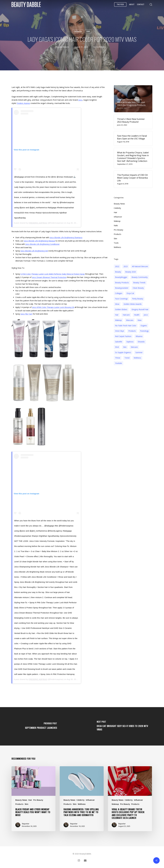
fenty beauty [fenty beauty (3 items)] (138, 299)
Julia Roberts (64, 47)
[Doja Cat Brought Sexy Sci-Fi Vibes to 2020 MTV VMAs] (123, 726)
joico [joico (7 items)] (146, 315)
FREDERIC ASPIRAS (38, 223)
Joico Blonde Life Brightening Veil (34, 251)
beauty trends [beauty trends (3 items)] (139, 283)
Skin (115, 239)
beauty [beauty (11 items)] (118, 272)
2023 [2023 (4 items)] (126, 266)
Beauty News (119, 204)
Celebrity (78, 31)
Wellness (117, 247)
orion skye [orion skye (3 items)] (120, 331)
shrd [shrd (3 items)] (117, 347)
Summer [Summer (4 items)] (139, 352)
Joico (80, 100)
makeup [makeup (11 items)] (118, 320)
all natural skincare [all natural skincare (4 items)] (140, 266)
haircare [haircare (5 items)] (126, 315)
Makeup (117, 221)
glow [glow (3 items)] (117, 304)
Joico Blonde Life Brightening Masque (39, 241)
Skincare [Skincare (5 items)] (134, 347)
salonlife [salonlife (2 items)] (119, 342)
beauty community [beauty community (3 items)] (140, 277)
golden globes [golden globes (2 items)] (121, 309)
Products (117, 234)
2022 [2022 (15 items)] (117, 266)
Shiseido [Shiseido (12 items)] (141, 342)
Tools (116, 243)
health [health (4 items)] (137, 315)
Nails (116, 225)
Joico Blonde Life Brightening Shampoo (66, 237)
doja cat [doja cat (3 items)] (130, 293)
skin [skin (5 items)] (125, 347)
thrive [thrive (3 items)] (118, 358)
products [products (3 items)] (132, 331)
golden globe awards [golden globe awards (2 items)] (133, 304)
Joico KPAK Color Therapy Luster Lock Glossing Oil (53, 307)
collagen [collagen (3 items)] (119, 293)
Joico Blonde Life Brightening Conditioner (42, 244)
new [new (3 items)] (140, 320)
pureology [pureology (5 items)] (144, 331)
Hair (88, 31)
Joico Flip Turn (26, 314)
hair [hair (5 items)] (117, 315)
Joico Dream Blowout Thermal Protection (49, 277)
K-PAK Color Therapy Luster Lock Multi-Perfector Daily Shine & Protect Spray (53, 274)
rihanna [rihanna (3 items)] (139, 336)
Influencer (118, 217)
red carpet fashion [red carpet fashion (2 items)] (123, 336)
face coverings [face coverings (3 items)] (121, 299)
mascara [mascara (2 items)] (130, 320)
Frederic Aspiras (23, 103)
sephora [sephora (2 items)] (130, 342)
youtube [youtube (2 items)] (119, 363)
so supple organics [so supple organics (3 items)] (123, 352)
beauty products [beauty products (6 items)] (122, 283)
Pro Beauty (118, 230)
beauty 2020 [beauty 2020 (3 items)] (131, 272)
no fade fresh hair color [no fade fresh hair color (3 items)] (126, 326)
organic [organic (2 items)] (144, 326)
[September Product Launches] (41, 726)
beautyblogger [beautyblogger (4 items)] (121, 277)
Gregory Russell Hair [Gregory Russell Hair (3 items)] (140, 309)
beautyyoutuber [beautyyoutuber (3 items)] (122, 288)
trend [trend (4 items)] (127, 358)
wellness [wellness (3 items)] (137, 358)
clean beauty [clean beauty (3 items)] (138, 288)
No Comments (99, 47)
